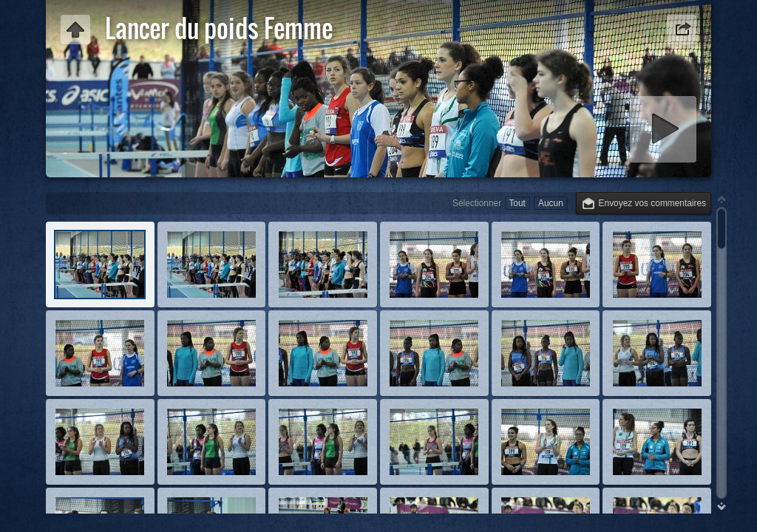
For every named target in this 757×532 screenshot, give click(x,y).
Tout (517, 203)
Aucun (551, 203)
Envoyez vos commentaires (652, 203)
